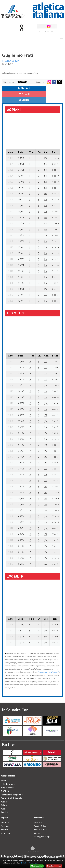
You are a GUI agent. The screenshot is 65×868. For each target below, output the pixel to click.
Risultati (24, 88)
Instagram (6, 833)
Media (4, 809)
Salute (4, 805)
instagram (49, 26)
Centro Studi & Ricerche (12, 798)
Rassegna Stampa (42, 837)
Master (4, 802)
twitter (44, 26)
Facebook (5, 826)
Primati (24, 94)
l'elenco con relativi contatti (48, 672)
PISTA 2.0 (5, 791)
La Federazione (8, 784)
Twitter (4, 830)
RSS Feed (5, 823)
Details (24, 863)
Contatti (38, 823)
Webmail (38, 833)
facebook (39, 26)
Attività (4, 812)
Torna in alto (32, 852)
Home (4, 781)
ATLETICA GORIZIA (11, 61)
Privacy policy (34, 863)
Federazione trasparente (12, 795)
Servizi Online (40, 826)
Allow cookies (37, 866)
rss (54, 26)
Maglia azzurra (8, 788)
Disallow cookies (54, 866)
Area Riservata (41, 830)
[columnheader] (11, 152)
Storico (24, 100)
